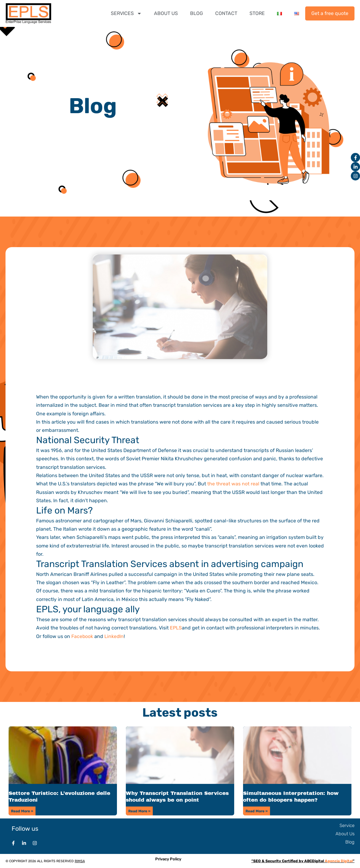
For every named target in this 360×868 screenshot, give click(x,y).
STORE (257, 13)
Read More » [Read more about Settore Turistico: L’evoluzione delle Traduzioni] (22, 811)
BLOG (197, 13)
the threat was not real (233, 484)
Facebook (82, 636)
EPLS (176, 627)
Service (347, 825)
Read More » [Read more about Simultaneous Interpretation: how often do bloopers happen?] (257, 811)
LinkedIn (114, 636)
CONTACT (226, 13)
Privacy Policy (168, 858)
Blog (350, 842)
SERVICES (126, 13)
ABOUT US (166, 13)
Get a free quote (330, 13)
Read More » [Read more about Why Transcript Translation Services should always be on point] (139, 811)
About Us (345, 833)
